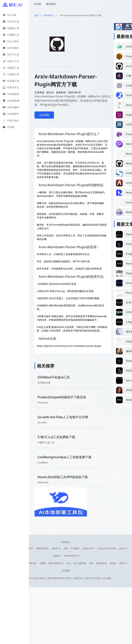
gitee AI (123, 548)
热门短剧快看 (80, 563)
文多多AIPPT (88, 548)
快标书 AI (56, 548)
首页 (37, 15)
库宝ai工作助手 (26, 548)
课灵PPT (123, 563)
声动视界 (75, 548)
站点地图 (107, 578)
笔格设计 (57, 556)
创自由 (113, 563)
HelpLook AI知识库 (107, 548)
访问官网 (44, 115)
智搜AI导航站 (42, 548)
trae (68, 563)
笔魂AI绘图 (10, 548)
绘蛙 (91, 563)
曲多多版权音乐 (56, 563)
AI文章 (37, 4)
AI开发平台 (49, 15)
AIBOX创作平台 (72, 556)
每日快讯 (51, 4)
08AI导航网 (10, 563)
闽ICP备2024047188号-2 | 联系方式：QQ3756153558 (74, 578)
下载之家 (32, 563)
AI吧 (66, 548)
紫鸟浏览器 (102, 563)
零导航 (22, 563)
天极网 (43, 563)
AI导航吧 (66, 571)
